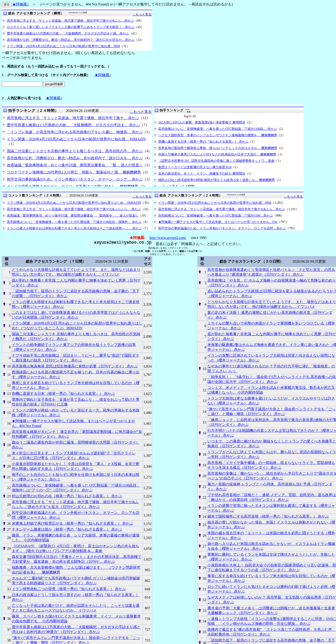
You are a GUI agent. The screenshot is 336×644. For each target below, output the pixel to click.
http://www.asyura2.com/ (168, 238)
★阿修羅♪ (21, 4)
